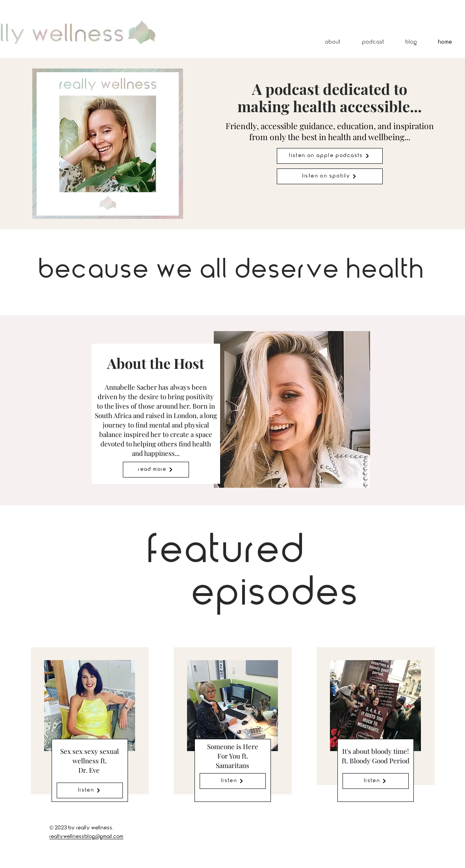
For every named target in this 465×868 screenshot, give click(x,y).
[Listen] (90, 790)
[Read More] (156, 470)
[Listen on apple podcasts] (330, 156)
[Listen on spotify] (330, 176)
